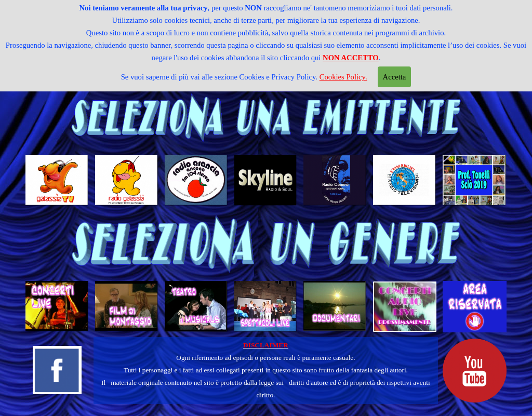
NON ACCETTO (351, 58)
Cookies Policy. (343, 77)
